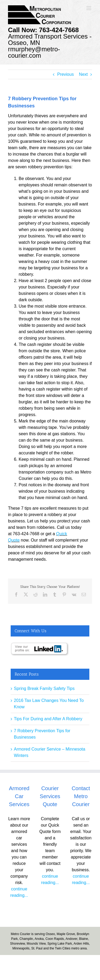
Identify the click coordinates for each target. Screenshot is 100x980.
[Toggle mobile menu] (89, 8)
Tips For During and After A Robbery (48, 719)
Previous (65, 74)
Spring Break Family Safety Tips (44, 688)
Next (83, 74)
